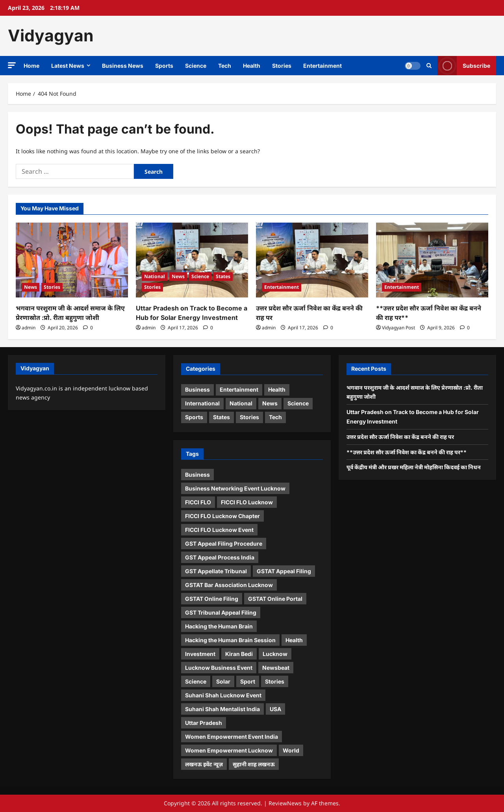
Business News (123, 66)
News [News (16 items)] (270, 403)
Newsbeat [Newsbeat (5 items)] (276, 668)
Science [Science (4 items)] (298, 403)
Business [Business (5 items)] (197, 389)
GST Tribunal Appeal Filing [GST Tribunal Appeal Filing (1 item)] (221, 612)
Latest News (68, 66)
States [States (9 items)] (221, 417)
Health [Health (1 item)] (294, 640)
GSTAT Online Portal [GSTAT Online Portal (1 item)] (275, 599)
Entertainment (322, 66)
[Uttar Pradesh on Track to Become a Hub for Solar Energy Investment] (192, 260)
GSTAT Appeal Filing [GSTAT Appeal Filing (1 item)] (284, 571)
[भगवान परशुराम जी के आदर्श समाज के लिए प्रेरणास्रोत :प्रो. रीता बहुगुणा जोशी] (72, 260)
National (155, 276)
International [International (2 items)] (202, 403)
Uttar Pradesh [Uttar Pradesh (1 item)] (204, 723)
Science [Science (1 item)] (196, 681)
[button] (12, 65)
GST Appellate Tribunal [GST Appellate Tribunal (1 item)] (216, 571)
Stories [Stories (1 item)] (275, 681)
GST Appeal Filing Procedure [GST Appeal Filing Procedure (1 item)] (224, 544)
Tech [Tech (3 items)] (275, 417)
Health (252, 66)
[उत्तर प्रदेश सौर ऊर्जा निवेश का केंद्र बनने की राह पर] (312, 260)
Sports (164, 66)
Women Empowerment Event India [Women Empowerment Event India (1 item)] (232, 737)
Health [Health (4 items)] (277, 389)
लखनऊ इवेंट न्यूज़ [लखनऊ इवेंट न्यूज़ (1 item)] (204, 764)
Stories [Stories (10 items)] (249, 417)
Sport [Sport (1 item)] (248, 681)
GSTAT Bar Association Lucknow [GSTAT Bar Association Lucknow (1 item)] (229, 585)
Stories (282, 66)
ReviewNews (285, 803)
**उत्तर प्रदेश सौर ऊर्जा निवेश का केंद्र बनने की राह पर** (407, 452)
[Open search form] (429, 65)
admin (29, 328)
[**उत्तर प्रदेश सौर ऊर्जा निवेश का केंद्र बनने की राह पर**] (432, 260)
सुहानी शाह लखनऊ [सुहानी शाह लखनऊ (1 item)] (254, 764)
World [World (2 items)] (291, 750)
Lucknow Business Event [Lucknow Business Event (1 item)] (219, 668)
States (223, 276)
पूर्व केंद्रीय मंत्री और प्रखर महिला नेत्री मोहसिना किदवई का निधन (414, 467)
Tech (225, 66)
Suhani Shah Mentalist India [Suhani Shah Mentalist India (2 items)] (222, 709)
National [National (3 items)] (241, 403)
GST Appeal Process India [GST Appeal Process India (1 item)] (220, 557)
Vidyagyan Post (398, 328)
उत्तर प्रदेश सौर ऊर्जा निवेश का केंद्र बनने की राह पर (400, 437)
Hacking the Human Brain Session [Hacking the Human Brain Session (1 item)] (230, 640)
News (31, 287)
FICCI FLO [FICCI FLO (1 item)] (198, 502)
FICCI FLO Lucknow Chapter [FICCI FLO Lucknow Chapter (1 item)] (222, 516)
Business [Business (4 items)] (197, 475)
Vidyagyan (51, 35)
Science (196, 66)
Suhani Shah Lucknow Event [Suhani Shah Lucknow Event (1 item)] (223, 695)
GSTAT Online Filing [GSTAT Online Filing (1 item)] (212, 599)
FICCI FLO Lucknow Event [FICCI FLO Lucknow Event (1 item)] (219, 530)
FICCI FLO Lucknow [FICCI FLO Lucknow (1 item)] (247, 502)
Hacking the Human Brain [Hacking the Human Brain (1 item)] (219, 626)
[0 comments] (88, 328)
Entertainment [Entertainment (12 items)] (239, 389)
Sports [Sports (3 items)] (194, 417)
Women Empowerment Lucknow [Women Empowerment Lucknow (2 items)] (229, 750)
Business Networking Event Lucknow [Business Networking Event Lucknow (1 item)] (235, 488)
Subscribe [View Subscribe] (464, 66)
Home (31, 66)
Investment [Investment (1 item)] (200, 654)
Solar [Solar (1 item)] (223, 681)
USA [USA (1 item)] (275, 709)
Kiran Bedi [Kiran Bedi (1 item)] (239, 654)
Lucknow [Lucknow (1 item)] (275, 654)
